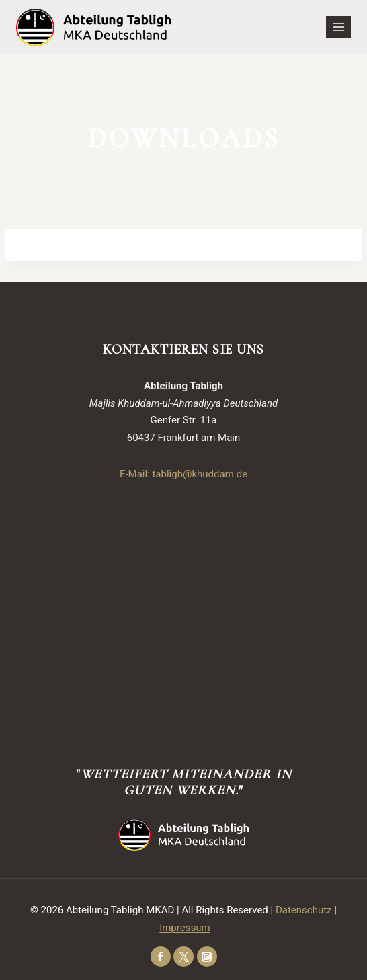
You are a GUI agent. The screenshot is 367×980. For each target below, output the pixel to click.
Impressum (185, 928)
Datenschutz (305, 910)
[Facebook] (161, 956)
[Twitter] (184, 956)
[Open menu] (338, 27)
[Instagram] (207, 956)
